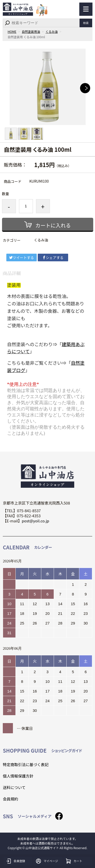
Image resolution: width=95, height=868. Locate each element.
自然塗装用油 (31, 31)
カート (78, 861)
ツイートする (22, 257)
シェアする (53, 257)
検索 (86, 23)
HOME (12, 31)
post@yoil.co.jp (35, 521)
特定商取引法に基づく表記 (26, 764)
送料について (14, 787)
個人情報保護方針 (18, 776)
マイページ (51, 861)
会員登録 (20, 861)
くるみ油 (52, 31)
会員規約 (10, 799)
